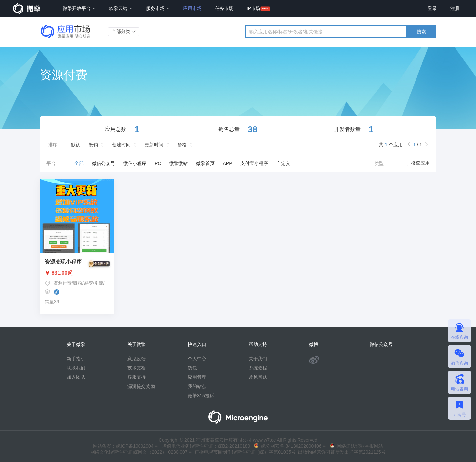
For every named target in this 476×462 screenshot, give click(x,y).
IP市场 (253, 8)
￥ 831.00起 (77, 273)
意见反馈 (137, 359)
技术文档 (137, 368)
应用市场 (192, 8)
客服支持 (137, 377)
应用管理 (197, 377)
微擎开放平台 (79, 8)
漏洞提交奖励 (141, 386)
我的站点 (197, 386)
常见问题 (258, 377)
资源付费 (62, 283)
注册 (455, 8)
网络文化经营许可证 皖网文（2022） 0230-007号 (141, 452)
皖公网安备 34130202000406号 (290, 446)
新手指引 (76, 359)
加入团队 (76, 377)
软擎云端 (121, 8)
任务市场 (224, 8)
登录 (432, 8)
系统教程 (258, 368)
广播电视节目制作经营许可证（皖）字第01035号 (244, 452)
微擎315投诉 (201, 396)
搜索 (421, 32)
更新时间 (154, 145)
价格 (182, 145)
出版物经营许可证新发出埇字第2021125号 (340, 452)
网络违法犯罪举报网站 (357, 446)
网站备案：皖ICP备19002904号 (126, 446)
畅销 (93, 145)
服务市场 (158, 8)
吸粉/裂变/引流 (88, 283)
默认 (76, 145)
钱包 (192, 368)
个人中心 (197, 359)
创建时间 (121, 145)
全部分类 (124, 31)
